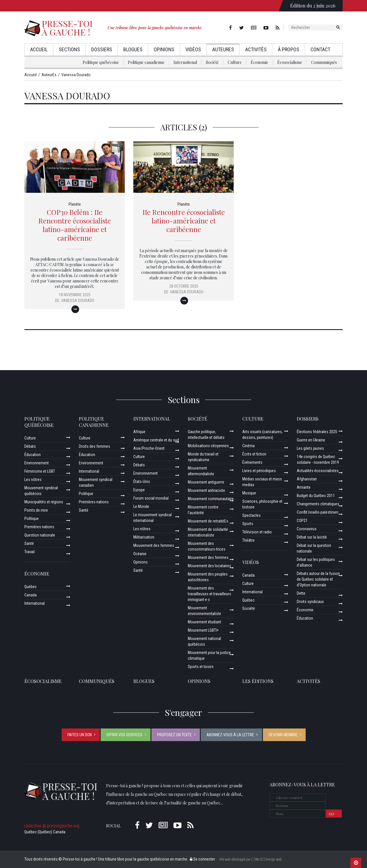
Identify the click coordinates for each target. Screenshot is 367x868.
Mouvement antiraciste (206, 490)
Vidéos (193, 49)
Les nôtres (33, 480)
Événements (252, 462)
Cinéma (248, 446)
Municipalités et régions (44, 502)
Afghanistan (307, 479)
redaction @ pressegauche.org (52, 826)
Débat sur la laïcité (312, 537)
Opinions (164, 49)
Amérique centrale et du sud (156, 440)
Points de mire (36, 510)
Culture (235, 62)
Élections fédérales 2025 (317, 432)
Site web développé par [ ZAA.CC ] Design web (250, 859)
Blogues (133, 49)
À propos (289, 49)
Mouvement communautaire (211, 499)
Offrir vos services (124, 735)
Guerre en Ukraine (311, 440)
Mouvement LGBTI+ (203, 630)
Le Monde (141, 506)
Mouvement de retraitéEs (208, 521)
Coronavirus (307, 529)
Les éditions (258, 681)
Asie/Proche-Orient (149, 448)
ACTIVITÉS (309, 681)
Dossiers (102, 49)
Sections (69, 49)
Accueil (39, 49)
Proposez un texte (174, 735)
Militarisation (144, 537)
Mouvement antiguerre (206, 482)
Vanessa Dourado (78, 301)
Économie (259, 62)
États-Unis (142, 482)
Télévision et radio (257, 532)
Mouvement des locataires (209, 566)
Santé (29, 543)
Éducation (33, 455)
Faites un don (80, 735)
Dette (301, 593)
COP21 (302, 521)
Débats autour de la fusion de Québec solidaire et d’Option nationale (318, 579)
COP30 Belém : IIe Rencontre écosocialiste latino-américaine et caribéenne (75, 225)
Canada (31, 595)
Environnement (37, 463)
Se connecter (202, 859)
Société (212, 62)
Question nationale (40, 535)
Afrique (139, 432)
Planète (75, 204)
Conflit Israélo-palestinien (318, 512)
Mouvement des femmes (154, 545)
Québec (31, 587)
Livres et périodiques (259, 471)
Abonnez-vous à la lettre (230, 735)
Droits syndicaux (310, 602)
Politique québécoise (101, 62)
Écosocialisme (290, 62)
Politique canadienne (146, 62)
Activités (256, 49)
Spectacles (251, 515)
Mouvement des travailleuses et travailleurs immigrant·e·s (209, 594)
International (185, 62)
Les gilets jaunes (310, 448)
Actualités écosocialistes (318, 471)
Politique (32, 519)
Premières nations (39, 527)
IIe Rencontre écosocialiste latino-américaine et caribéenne (184, 221)
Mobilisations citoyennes (208, 446)
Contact (320, 49)
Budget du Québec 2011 (316, 496)
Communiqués (324, 62)
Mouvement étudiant (204, 622)
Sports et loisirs (201, 667)
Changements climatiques (318, 504)
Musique (249, 493)
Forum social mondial (151, 498)
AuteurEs (223, 49)
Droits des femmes (94, 446)
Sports (248, 524)
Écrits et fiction (254, 454)
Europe (139, 490)
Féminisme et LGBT (40, 471)
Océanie (140, 554)
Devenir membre (283, 735)
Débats (30, 446)
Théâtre (248, 540)
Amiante (304, 487)
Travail (30, 552)
